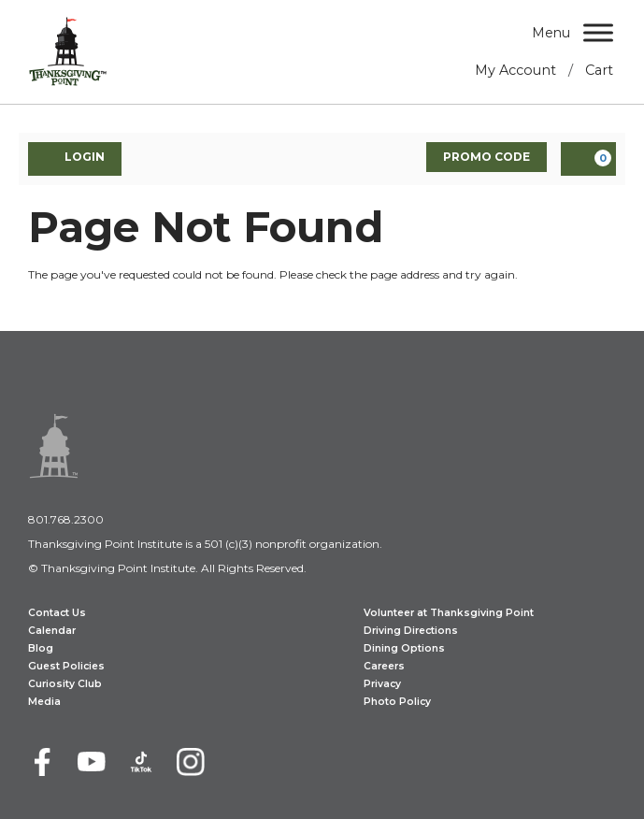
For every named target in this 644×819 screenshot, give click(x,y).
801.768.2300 (66, 519)
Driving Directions (411, 631)
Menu (551, 33)
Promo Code (487, 157)
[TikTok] (141, 762)
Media (44, 702)
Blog (41, 648)
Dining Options (404, 648)
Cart (599, 70)
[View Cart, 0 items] (588, 159)
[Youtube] (92, 762)
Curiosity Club (65, 684)
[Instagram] (191, 762)
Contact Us (57, 613)
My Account (515, 70)
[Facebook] (42, 762)
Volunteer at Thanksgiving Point (449, 613)
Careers (384, 666)
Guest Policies (66, 666)
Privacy (382, 684)
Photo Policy (397, 702)
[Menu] (598, 32)
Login (75, 158)
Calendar (52, 631)
